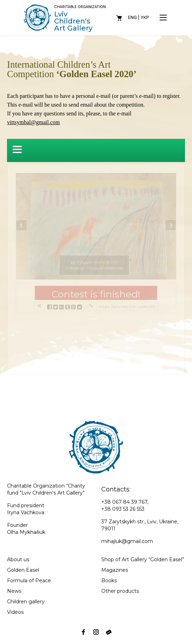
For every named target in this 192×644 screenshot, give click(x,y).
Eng (132, 17)
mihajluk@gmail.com (127, 541)
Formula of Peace (29, 581)
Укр (145, 17)
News (14, 591)
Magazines (115, 570)
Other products (120, 591)
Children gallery (26, 602)
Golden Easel (23, 570)
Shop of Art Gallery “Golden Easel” (143, 559)
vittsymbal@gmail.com (33, 122)
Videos (15, 612)
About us (18, 559)
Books (109, 581)
